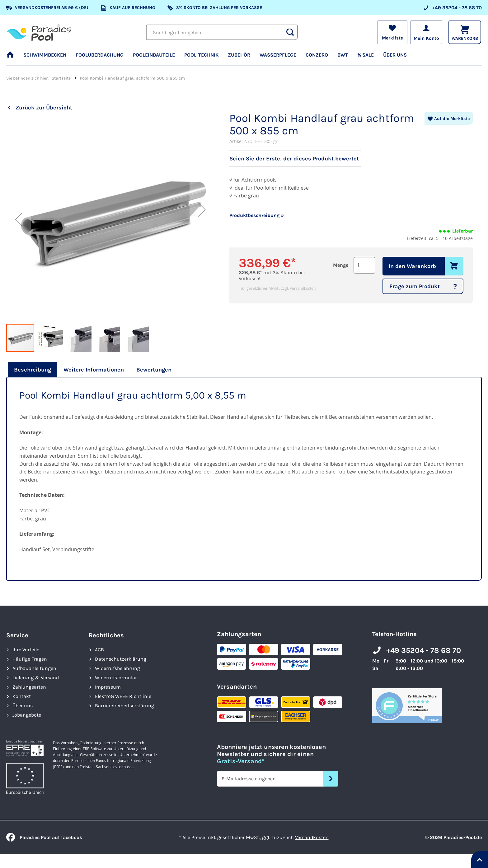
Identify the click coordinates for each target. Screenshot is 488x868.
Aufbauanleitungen (34, 668)
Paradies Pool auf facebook (44, 837)
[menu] (244, 58)
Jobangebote (27, 715)
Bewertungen (154, 370)
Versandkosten (303, 288)
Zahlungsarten (29, 687)
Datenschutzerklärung (121, 659)
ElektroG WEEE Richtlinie (123, 696)
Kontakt (22, 696)
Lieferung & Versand (36, 678)
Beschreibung (33, 370)
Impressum (108, 687)
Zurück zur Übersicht (44, 108)
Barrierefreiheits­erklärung (124, 706)
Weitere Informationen (94, 370)
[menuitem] (12, 58)
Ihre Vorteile (26, 650)
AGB (99, 650)
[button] (19, 219)
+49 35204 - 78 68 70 (424, 650)
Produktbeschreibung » (257, 215)
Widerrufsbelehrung (117, 668)
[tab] (32, 370)
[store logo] (39, 32)
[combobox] (222, 32)
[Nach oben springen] (480, 860)
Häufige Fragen (30, 659)
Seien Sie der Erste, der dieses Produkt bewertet (294, 159)
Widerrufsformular (116, 678)
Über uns (23, 706)
